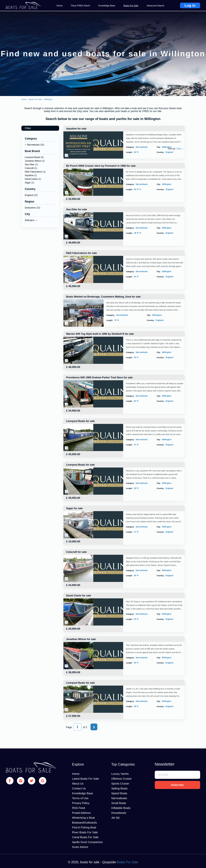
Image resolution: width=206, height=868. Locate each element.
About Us (78, 784)
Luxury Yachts (120, 774)
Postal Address (81, 813)
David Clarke (31, 179)
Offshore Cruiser (122, 779)
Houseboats (119, 813)
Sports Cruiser (120, 784)
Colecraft (29, 168)
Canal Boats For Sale (85, 837)
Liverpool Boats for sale (81, 421)
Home (60, 6)
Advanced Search (155, 6)
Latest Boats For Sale (85, 779)
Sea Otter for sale (77, 209)
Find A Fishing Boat (84, 827)
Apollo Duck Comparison (87, 842)
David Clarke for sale (79, 596)
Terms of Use (80, 798)
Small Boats (119, 803)
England (29, 195)
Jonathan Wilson (33, 161)
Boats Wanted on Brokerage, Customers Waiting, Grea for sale (103, 297)
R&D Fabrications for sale (82, 253)
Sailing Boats (119, 788)
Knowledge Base (107, 6)
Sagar (28, 183)
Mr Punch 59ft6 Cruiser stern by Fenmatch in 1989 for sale (101, 166)
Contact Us (79, 788)
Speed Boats (119, 793)
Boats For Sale (131, 6)
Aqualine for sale (76, 129)
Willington (48, 99)
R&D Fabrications (34, 172)
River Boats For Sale (85, 832)
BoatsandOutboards (84, 823)
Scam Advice (80, 847)
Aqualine (29, 175)
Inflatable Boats (121, 808)
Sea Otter (30, 165)
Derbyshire (30, 208)
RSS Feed (78, 808)
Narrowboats (33, 145)
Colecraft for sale (76, 552)
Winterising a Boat (83, 818)
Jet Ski (115, 818)
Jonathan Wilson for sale (81, 639)
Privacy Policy (81, 803)
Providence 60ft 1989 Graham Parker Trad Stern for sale (99, 377)
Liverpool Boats (33, 157)
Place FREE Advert (80, 6)
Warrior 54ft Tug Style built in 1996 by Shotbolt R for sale (100, 334)
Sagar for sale (75, 508)
